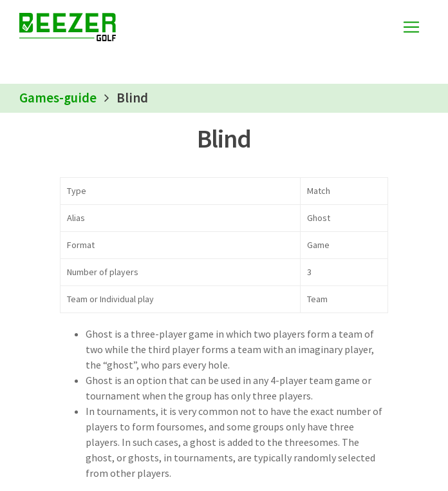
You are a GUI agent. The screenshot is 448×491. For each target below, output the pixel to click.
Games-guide (58, 98)
